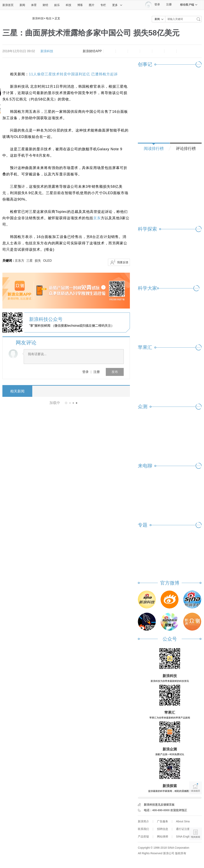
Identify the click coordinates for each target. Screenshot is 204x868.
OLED (47, 261)
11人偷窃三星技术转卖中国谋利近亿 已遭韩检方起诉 (73, 74)
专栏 (103, 5)
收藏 (134, 51)
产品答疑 (143, 837)
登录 (85, 372)
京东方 (20, 261)
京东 (97, 218)
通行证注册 (183, 829)
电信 (49, 18)
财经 (45, 5)
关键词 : (9, 261)
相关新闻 (17, 391)
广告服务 (163, 821)
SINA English (184, 837)
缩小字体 (110, 51)
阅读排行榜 (154, 148)
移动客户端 (189, 5)
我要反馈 (123, 262)
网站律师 (163, 837)
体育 (34, 5)
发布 (115, 372)
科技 (69, 5)
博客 (80, 5)
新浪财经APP (92, 51)
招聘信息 (163, 829)
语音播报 (196, 818)
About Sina (183, 821)
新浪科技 (38, 18)
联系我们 (143, 829)
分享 (170, 51)
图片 (92, 5)
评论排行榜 (186, 148)
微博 (146, 51)
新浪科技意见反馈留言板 (159, 805)
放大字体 (122, 51)
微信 (158, 51)
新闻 (22, 5)
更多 (117, 5)
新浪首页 (8, 5)
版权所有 (181, 853)
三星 (29, 261)
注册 (169, 4)
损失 (38, 261)
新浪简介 (143, 821)
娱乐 (57, 5)
